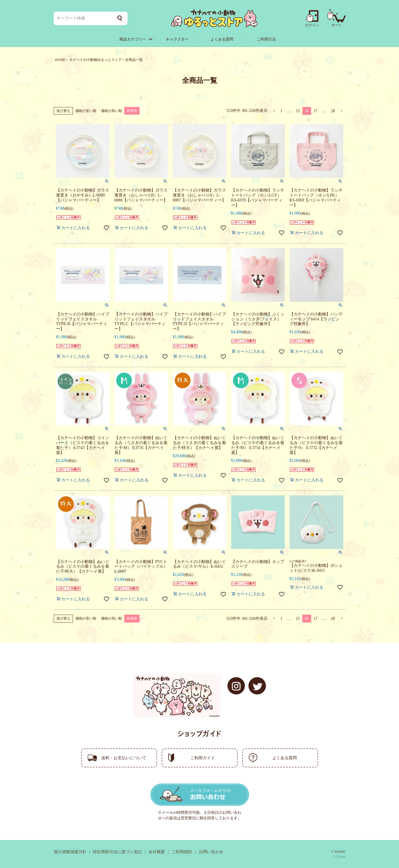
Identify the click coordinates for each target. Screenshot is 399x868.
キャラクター (177, 39)
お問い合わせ (211, 852)
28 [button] (333, 111)
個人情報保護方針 (70, 852)
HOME (60, 60)
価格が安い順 (86, 111)
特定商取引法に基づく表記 (117, 852)
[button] (274, 111)
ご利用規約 (182, 852)
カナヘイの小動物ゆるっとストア (95, 60)
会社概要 (157, 852)
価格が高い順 (111, 111)
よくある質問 (222, 39)
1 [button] (282, 111)
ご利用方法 (266, 39)
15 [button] (298, 111)
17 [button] (316, 111)
